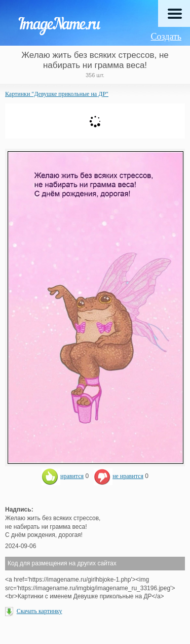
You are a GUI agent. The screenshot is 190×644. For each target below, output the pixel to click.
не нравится (119, 476)
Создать (166, 37)
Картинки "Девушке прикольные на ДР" (57, 94)
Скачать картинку (40, 611)
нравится (63, 476)
